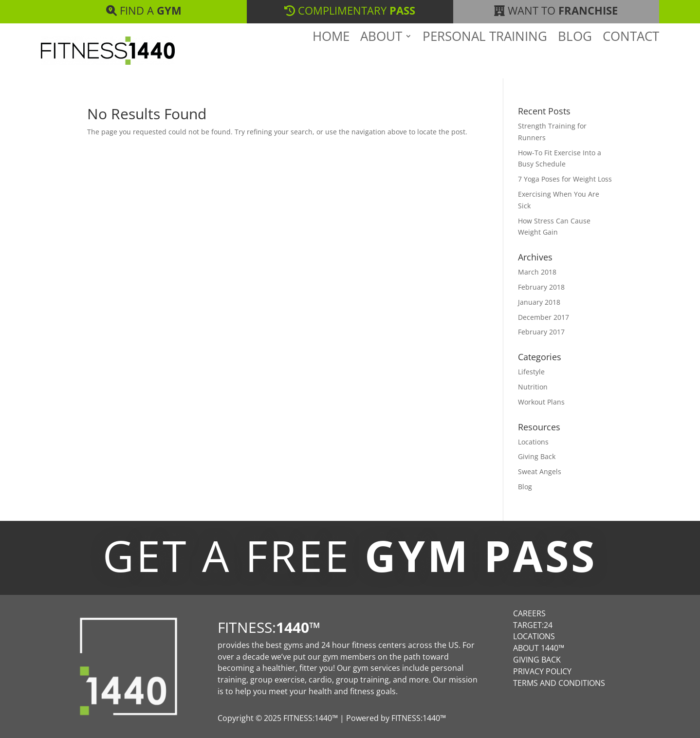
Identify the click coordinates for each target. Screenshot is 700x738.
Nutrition (533, 387)
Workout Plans (541, 402)
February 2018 (541, 287)
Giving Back (537, 456)
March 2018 (537, 272)
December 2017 (543, 317)
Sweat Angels (540, 471)
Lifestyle (531, 372)
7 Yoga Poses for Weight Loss (565, 179)
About (381, 53)
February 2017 (541, 332)
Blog (575, 53)
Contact (631, 53)
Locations (533, 442)
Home (331, 53)
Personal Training (485, 53)
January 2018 (539, 302)
